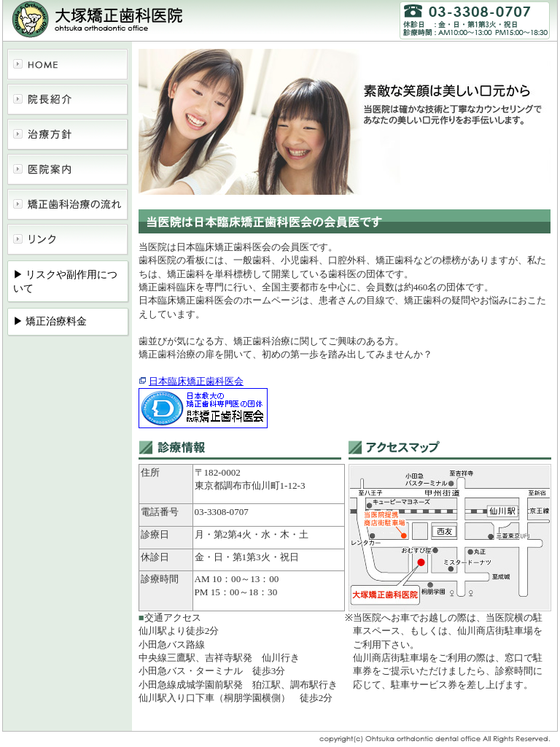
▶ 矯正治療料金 (50, 321)
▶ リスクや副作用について (66, 281)
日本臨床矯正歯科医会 (196, 381)
